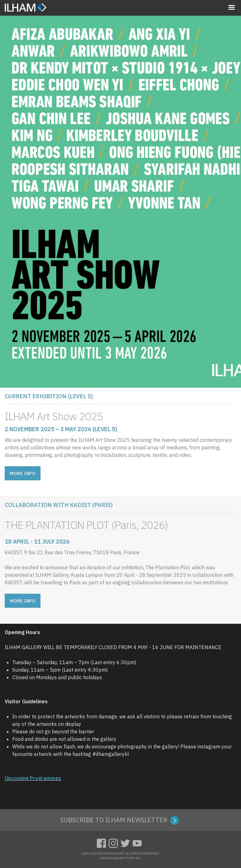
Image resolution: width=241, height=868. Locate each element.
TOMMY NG (133, 858)
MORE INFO (23, 473)
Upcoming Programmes (33, 778)
